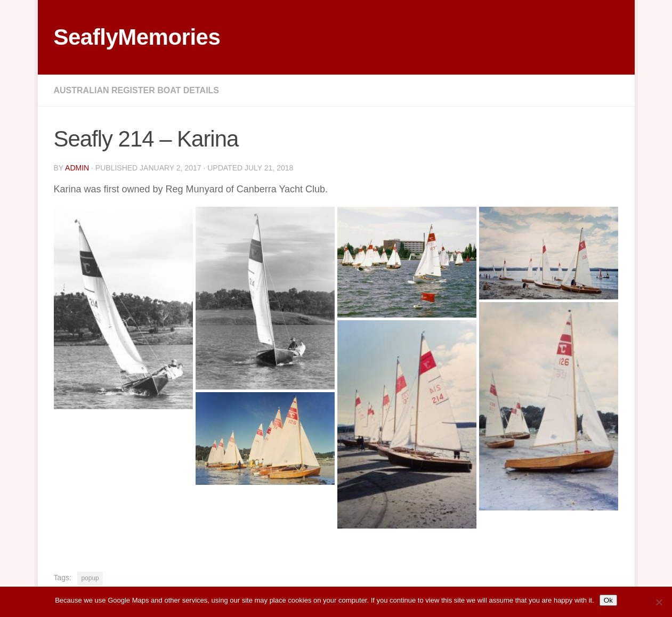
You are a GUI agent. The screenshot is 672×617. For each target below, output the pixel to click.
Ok (608, 600)
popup (90, 578)
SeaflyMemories (137, 37)
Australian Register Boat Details (137, 90)
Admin (77, 168)
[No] (659, 602)
